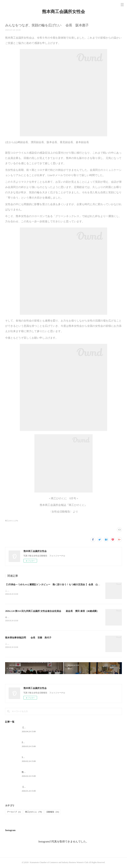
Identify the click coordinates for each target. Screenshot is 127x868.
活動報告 (53, 812)
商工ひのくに (33, 812)
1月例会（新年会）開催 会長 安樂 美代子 (44, 758)
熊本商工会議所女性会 (63, 12)
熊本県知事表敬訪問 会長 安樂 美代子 (28, 638)
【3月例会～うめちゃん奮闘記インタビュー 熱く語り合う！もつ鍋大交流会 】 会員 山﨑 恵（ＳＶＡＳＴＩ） (65, 585)
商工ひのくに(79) (11, 521)
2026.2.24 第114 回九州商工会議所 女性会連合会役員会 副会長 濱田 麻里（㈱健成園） (52, 611)
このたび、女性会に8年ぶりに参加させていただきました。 (31, 591)
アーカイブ (14, 812)
